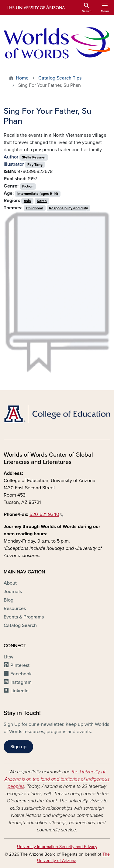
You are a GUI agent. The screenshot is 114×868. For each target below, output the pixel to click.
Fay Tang (35, 165)
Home (22, 78)
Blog (9, 600)
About (10, 583)
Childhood (35, 208)
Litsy (9, 657)
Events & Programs (24, 617)
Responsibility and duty (68, 208)
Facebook (21, 674)
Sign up (18, 747)
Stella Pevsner (34, 157)
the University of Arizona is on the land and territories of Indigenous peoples (57, 779)
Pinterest (20, 665)
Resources (15, 609)
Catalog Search (20, 625)
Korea (42, 201)
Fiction (28, 186)
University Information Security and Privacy (57, 847)
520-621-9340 (47, 514)
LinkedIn (19, 691)
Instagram (21, 682)
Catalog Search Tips (60, 78)
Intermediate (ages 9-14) (38, 194)
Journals (13, 592)
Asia (27, 201)
